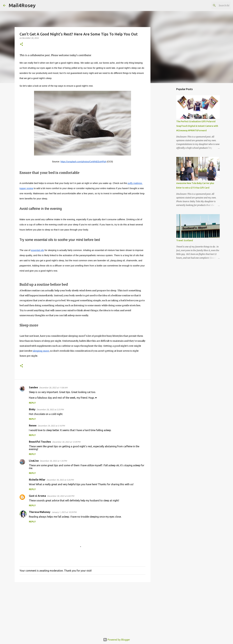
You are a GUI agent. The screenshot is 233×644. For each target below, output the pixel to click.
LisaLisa (34, 461)
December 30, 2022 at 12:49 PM (66, 442)
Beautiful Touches (40, 442)
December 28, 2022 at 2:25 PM (50, 409)
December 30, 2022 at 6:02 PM (61, 496)
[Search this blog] (214, 5)
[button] (21, 44)
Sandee (33, 387)
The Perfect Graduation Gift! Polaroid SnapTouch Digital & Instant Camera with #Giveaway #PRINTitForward (197, 126)
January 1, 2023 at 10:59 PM (64, 512)
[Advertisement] (83, 609)
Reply (32, 403)
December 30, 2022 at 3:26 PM (60, 480)
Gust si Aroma (37, 496)
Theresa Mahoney (40, 512)
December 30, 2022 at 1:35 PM (53, 461)
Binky (32, 409)
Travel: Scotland (185, 240)
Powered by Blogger (117, 640)
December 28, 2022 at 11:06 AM (53, 388)
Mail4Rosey (22, 5)
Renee (33, 425)
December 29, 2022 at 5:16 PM (51, 426)
